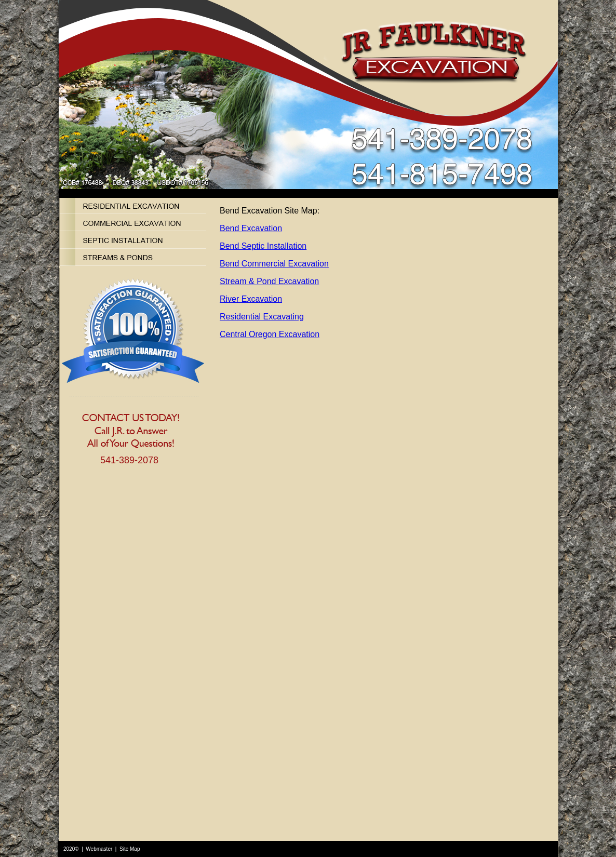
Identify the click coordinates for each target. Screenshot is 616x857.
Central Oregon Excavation (270, 334)
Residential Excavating (262, 317)
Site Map (130, 849)
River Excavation (251, 299)
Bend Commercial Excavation (274, 264)
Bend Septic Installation (263, 246)
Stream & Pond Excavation (269, 281)
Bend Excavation (251, 228)
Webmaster (99, 849)
